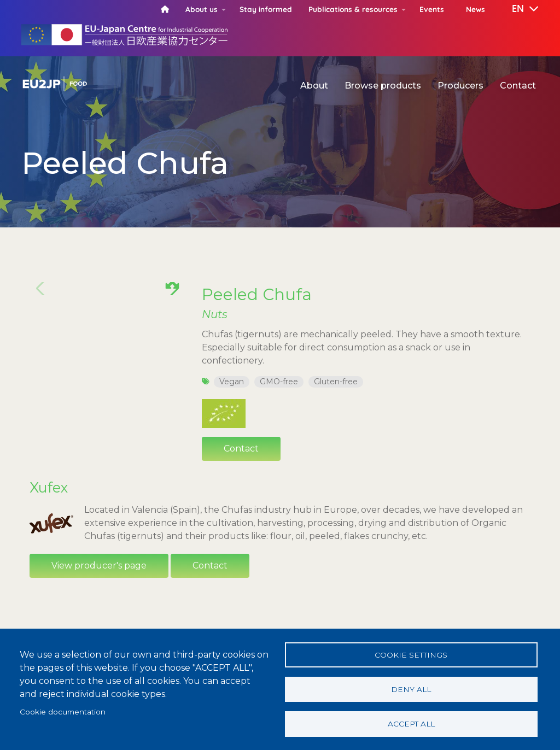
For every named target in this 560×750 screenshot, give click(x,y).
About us (202, 9)
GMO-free (279, 382)
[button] (517, 9)
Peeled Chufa (257, 294)
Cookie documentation (63, 710)
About (314, 86)
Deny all (411, 688)
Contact (518, 86)
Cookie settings (411, 652)
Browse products (383, 86)
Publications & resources (353, 9)
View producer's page (99, 566)
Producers (460, 86)
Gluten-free (336, 382)
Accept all (411, 723)
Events (432, 9)
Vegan (232, 382)
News (476, 9)
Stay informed (266, 9)
